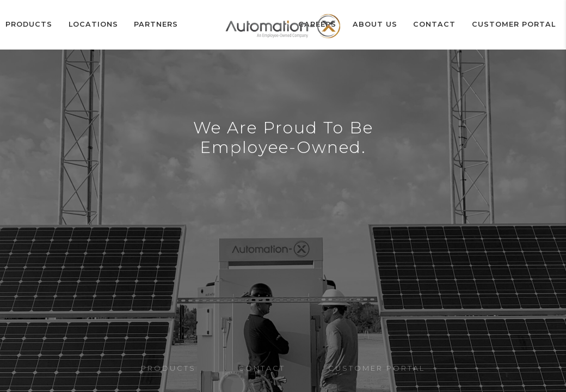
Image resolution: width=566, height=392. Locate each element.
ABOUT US (398, 25)
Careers (348, 25)
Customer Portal (521, 25)
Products (28, 25)
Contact (450, 25)
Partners (141, 25)
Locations (85, 25)
